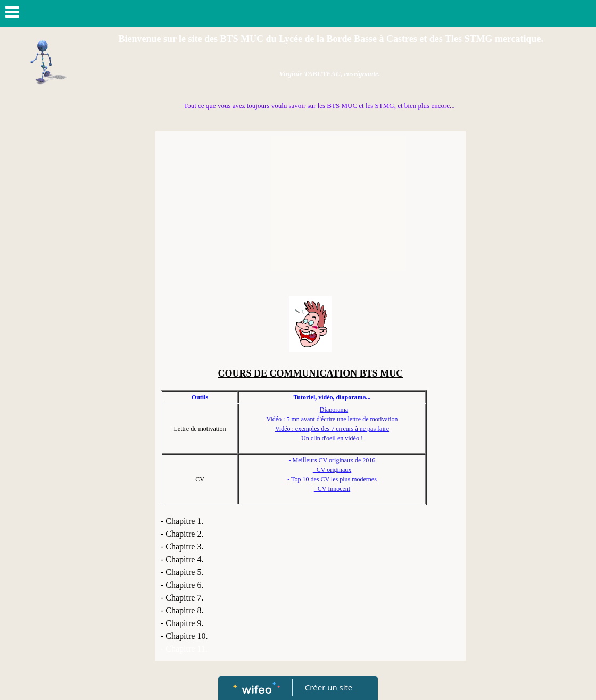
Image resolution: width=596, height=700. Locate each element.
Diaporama (334, 410)
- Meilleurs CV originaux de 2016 (332, 460)
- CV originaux (332, 470)
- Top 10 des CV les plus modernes (332, 479)
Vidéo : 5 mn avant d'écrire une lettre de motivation (332, 419)
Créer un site (329, 687)
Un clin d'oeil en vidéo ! (332, 438)
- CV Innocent (332, 489)
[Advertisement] (311, 216)
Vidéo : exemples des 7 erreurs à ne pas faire (332, 429)
